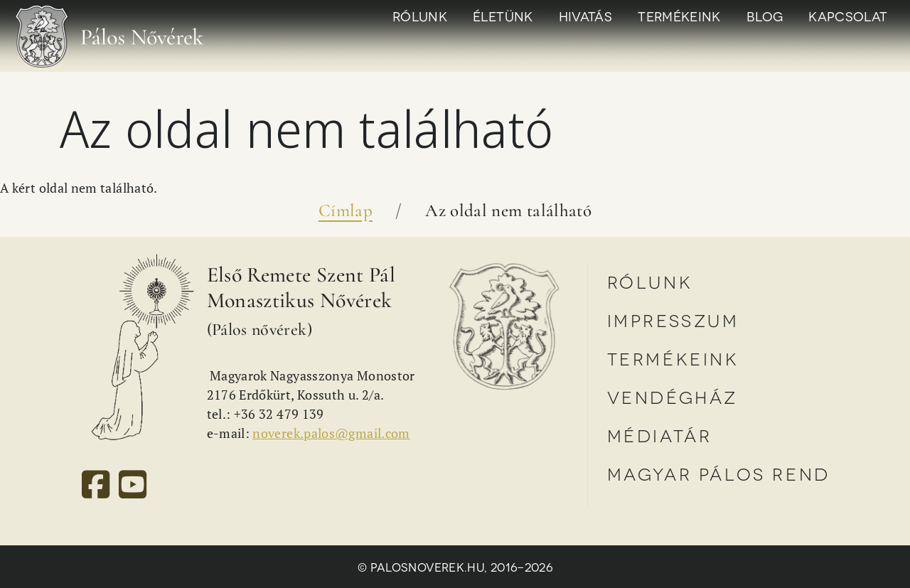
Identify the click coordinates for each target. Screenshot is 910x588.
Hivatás (586, 16)
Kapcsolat (848, 16)
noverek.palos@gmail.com (331, 433)
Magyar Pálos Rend (719, 473)
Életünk (503, 16)
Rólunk (420, 16)
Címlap (346, 210)
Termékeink (679, 16)
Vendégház (673, 396)
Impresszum (673, 320)
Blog (765, 16)
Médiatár (660, 435)
